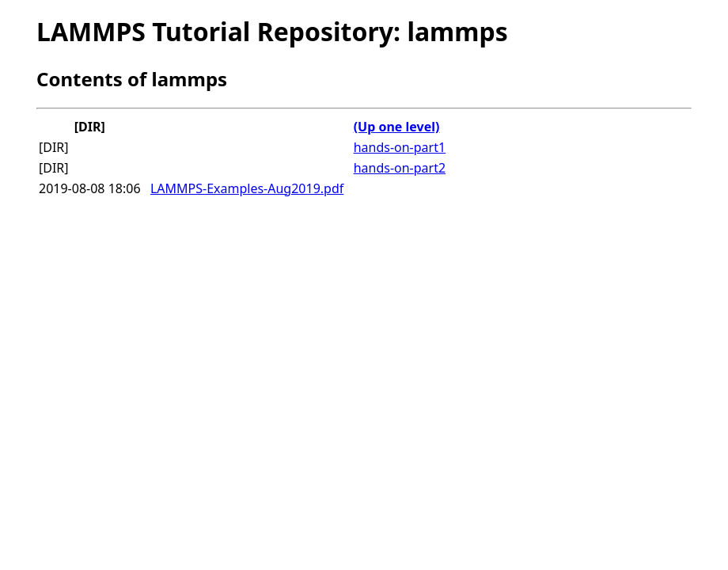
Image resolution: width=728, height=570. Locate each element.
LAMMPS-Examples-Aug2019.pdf (247, 188)
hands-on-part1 (400, 147)
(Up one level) (397, 127)
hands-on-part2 (400, 168)
